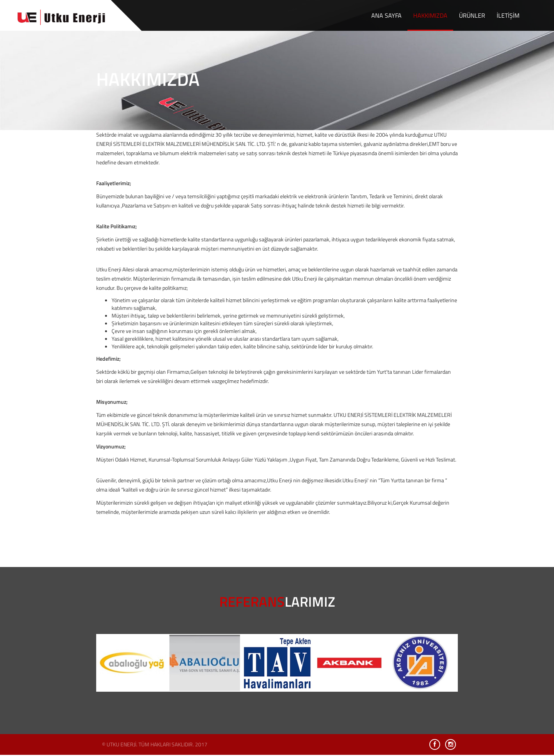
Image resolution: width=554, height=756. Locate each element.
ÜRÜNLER (472, 15)
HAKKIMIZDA (430, 15)
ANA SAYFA (386, 15)
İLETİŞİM (508, 15)
